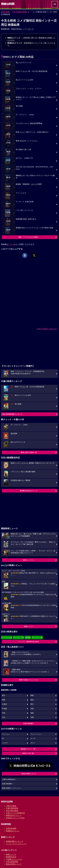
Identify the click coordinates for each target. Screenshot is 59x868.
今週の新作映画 (12, 808)
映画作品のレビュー (14, 815)
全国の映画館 (11, 828)
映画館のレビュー (13, 831)
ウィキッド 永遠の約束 (25, 202)
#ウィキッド (18, 637)
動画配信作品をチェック (29, 491)
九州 (4, 717)
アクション (6, 734)
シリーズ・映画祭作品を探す (29, 642)
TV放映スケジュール (14, 859)
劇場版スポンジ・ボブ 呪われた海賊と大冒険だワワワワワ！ (36, 98)
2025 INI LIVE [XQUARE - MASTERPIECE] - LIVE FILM (34, 168)
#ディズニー (36, 637)
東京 (4, 695)
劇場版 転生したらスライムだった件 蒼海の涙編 (34, 228)
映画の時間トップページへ (12, 788)
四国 (32, 713)
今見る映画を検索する (21, 12)
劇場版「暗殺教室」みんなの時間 (29, 184)
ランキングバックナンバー (16, 844)
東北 (32, 704)
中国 (4, 713)
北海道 (4, 704)
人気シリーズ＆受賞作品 (15, 813)
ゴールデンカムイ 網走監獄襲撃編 (29, 123)
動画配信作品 (11, 857)
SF (3, 739)
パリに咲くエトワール (24, 210)
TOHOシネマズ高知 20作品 (17, 57)
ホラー (33, 743)
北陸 (32, 709)
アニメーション (36, 734)
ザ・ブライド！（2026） (25, 115)
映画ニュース (11, 854)
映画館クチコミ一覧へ (29, 749)
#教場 (27, 637)
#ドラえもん (6, 637)
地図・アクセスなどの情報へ (29, 237)
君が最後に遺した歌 (24, 150)
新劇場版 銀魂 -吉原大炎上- (26, 219)
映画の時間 (5, 12)
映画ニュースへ (29, 560)
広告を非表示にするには (47, 329)
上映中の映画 (11, 806)
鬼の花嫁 (19, 106)
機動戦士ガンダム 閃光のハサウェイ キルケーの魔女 (35, 177)
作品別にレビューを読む (15, 818)
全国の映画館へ (29, 723)
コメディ (5, 743)
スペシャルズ (21, 193)
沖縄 (32, 717)
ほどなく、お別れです (24, 158)
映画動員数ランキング (15, 841)
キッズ (33, 739)
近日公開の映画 (12, 811)
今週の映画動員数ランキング (12, 414)
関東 (32, 695)
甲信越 (4, 709)
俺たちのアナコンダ (24, 63)
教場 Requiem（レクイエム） (27, 141)
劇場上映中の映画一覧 (29, 452)
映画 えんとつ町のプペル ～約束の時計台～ (33, 132)
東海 (32, 700)
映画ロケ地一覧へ (29, 753)
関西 (4, 700)
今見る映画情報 (12, 862)
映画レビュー (29, 626)
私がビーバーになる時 (24, 80)
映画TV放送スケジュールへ (29, 680)
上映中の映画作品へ (9, 779)
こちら (11, 244)
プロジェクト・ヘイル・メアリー (29, 89)
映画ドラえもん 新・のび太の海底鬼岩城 (32, 71)
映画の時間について (29, 774)
